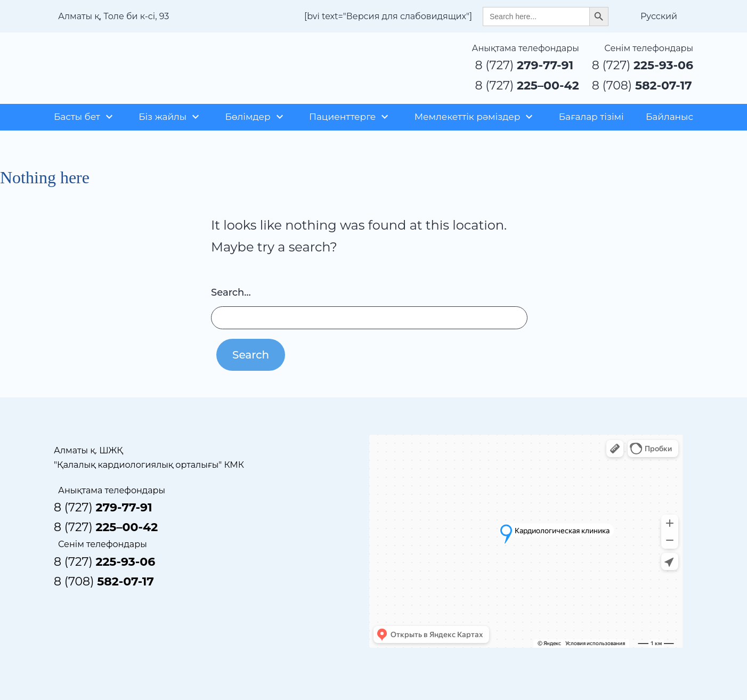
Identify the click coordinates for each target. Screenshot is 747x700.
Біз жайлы (163, 117)
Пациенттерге (342, 117)
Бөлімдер (247, 117)
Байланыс (669, 117)
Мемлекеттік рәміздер (468, 117)
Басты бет (77, 117)
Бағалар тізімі (591, 117)
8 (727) (525, 65)
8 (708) (642, 86)
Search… (231, 292)
